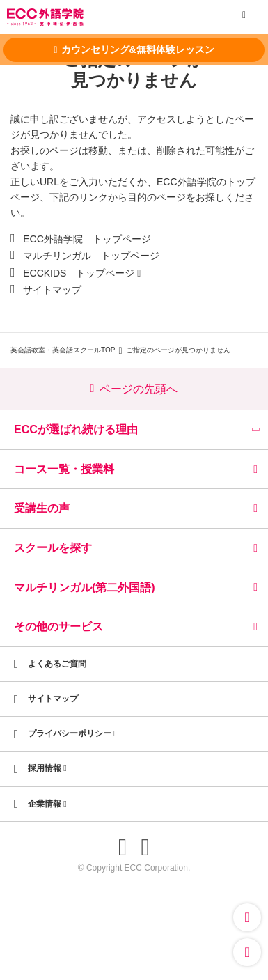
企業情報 (47, 804)
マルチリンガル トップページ (91, 256)
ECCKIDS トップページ (79, 273)
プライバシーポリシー (72, 733)
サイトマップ (52, 290)
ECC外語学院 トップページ (87, 239)
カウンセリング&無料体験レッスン (134, 49)
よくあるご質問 (57, 664)
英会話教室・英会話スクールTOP (63, 350)
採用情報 (47, 768)
